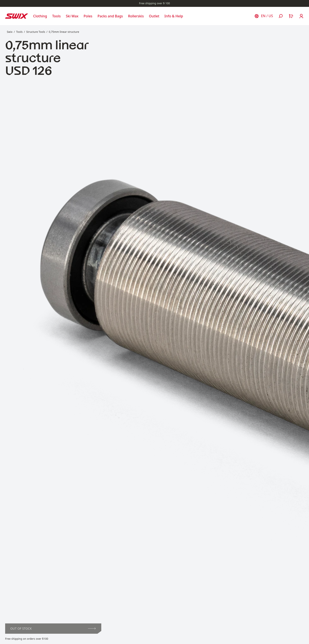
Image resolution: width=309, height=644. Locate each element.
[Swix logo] (17, 16)
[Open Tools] (56, 16)
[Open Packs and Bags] (110, 16)
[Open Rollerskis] (136, 16)
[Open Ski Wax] (72, 16)
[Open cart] (291, 16)
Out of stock (53, 628)
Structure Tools (36, 32)
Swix (10, 32)
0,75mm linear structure (64, 32)
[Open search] (281, 16)
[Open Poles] (88, 16)
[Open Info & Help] (174, 16)
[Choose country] (264, 16)
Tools (19, 32)
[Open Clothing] (40, 16)
